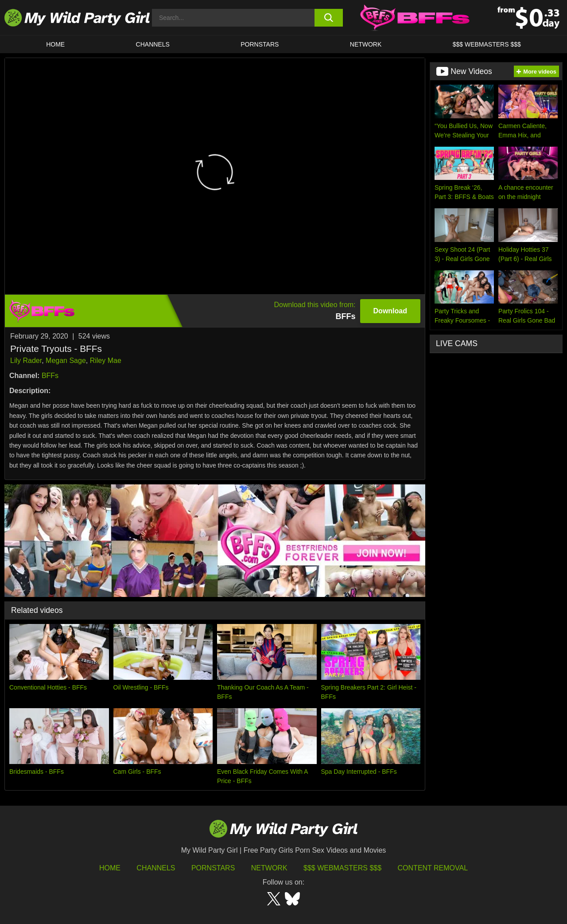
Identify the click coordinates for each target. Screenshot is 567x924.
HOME (55, 44)
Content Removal (433, 868)
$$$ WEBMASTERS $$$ (487, 44)
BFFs (50, 376)
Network (366, 44)
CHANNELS (153, 44)
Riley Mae (106, 361)
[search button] (329, 18)
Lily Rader (26, 361)
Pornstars (260, 44)
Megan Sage (66, 361)
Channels (156, 868)
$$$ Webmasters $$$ (342, 868)
